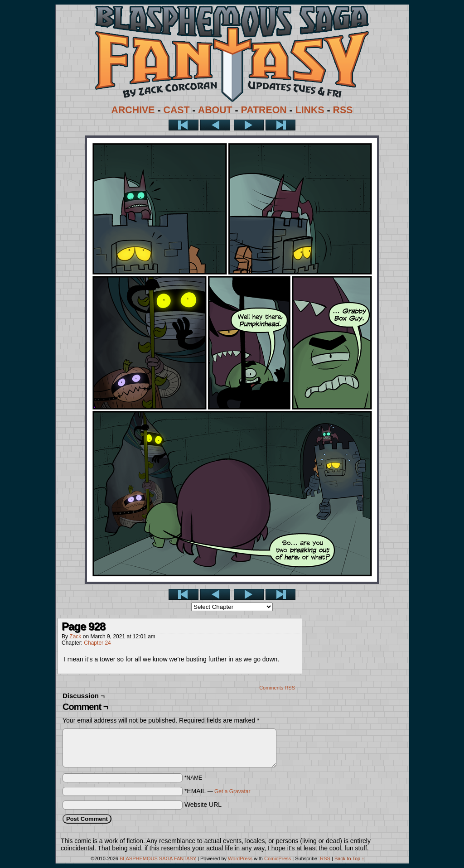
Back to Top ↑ (349, 858)
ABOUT (215, 110)
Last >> (280, 125)
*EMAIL (217, 791)
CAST (177, 110)
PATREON (264, 110)
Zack (75, 637)
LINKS (310, 110)
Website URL (203, 805)
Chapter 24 (97, 643)
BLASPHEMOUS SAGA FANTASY (158, 858)
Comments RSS (277, 688)
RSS (343, 110)
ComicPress (278, 858)
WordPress (240, 858)
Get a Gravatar (232, 791)
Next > (249, 125)
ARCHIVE (133, 110)
